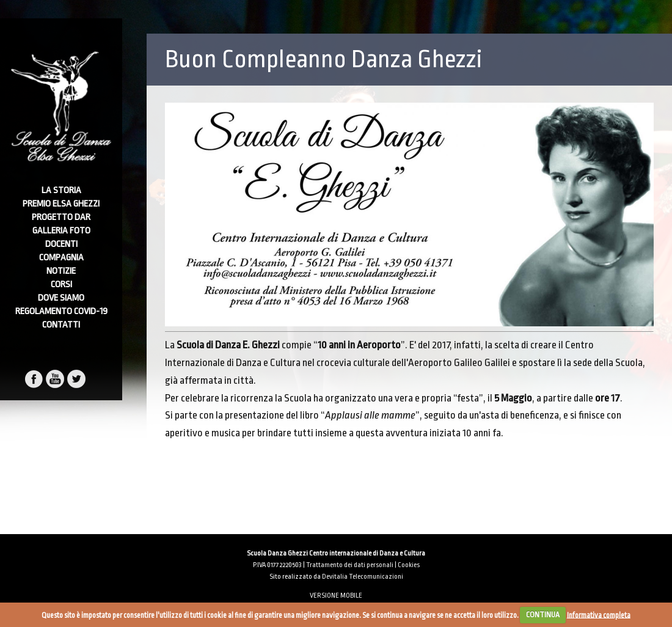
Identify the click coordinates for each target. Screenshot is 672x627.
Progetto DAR (61, 217)
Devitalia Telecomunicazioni (363, 577)
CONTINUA (543, 615)
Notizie (61, 271)
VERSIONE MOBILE (336, 596)
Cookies (409, 565)
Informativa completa (599, 615)
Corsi (61, 284)
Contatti (61, 325)
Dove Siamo (61, 298)
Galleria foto (61, 231)
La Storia (61, 190)
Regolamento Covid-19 (61, 311)
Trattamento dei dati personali (350, 565)
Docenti (61, 244)
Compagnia (61, 258)
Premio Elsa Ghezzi (61, 204)
